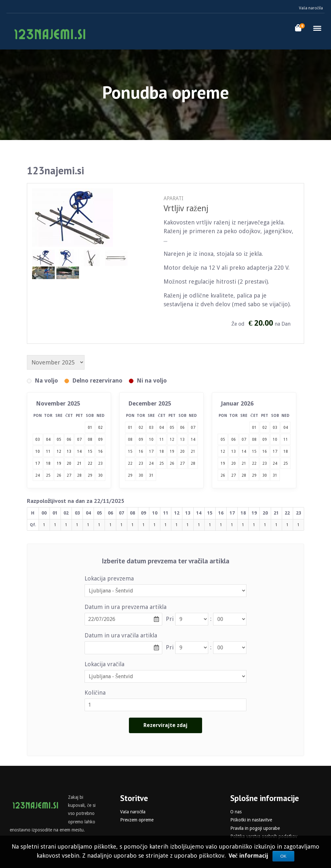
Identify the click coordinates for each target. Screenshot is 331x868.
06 (182, 428)
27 (69, 475)
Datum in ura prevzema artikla (126, 607)
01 (130, 428)
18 (162, 451)
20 (182, 451)
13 (182, 439)
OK (284, 856)
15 (130, 451)
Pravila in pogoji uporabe (255, 828)
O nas (236, 812)
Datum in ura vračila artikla (121, 635)
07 (193, 428)
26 (59, 475)
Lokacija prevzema (109, 578)
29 (90, 475)
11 (162, 439)
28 (79, 475)
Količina (95, 693)
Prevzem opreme (137, 820)
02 (141, 428)
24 (38, 475)
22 (130, 463)
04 (162, 428)
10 (151, 439)
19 (172, 451)
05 (172, 428)
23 (100, 463)
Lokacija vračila (104, 664)
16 (141, 451)
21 (193, 451)
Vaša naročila (311, 8)
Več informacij (249, 856)
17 (151, 451)
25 (48, 475)
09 (141, 439)
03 (151, 428)
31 (151, 475)
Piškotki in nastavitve (251, 820)
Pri (170, 619)
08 (130, 439)
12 (172, 439)
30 (100, 475)
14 (193, 439)
